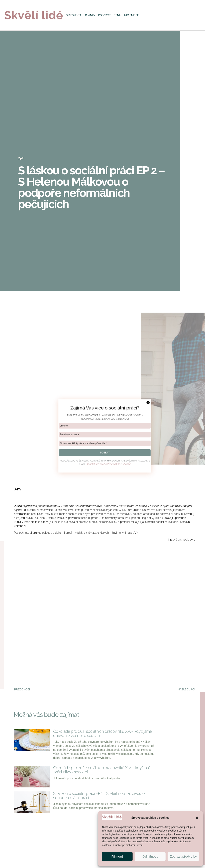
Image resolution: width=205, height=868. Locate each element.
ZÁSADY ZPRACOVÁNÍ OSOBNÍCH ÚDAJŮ (107, 469)
